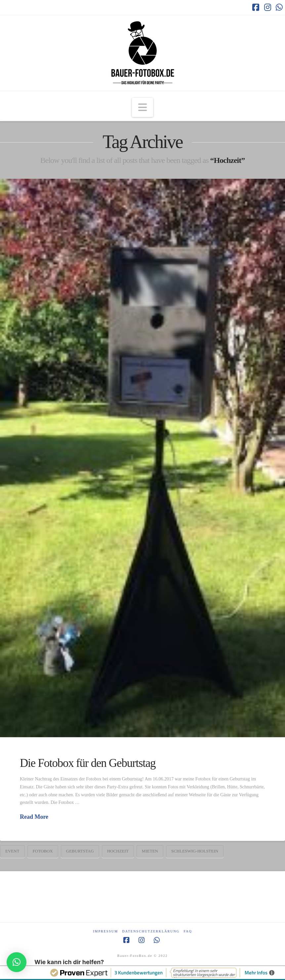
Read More (34, 817)
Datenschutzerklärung (151, 931)
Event (12, 851)
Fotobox (43, 851)
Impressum (105, 931)
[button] (142, 107)
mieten (150, 851)
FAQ (188, 931)
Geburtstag (80, 851)
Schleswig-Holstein (195, 851)
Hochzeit (118, 851)
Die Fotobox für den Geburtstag (88, 763)
